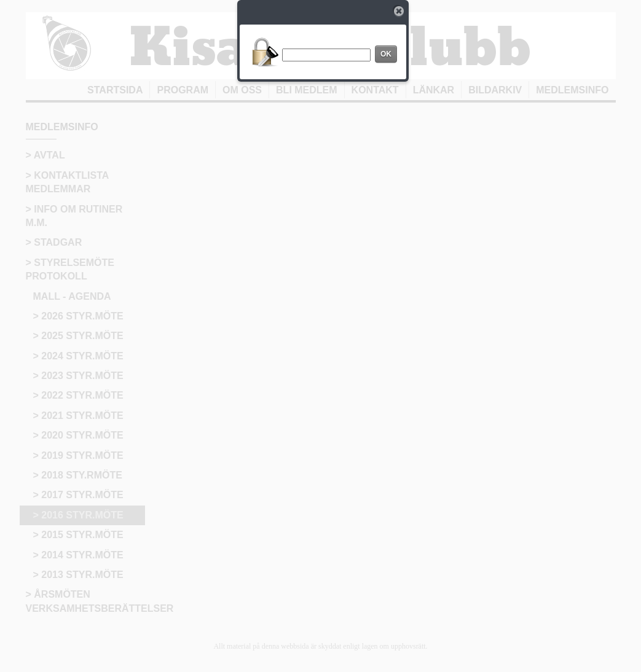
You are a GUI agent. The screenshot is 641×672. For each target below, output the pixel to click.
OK (386, 54)
